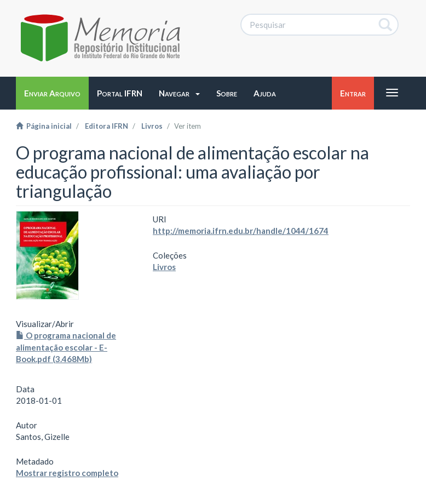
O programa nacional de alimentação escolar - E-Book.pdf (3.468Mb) (66, 347)
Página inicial (44, 126)
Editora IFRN (106, 126)
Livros (152, 126)
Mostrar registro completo (67, 473)
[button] (179, 93)
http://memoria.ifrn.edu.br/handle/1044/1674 (241, 231)
